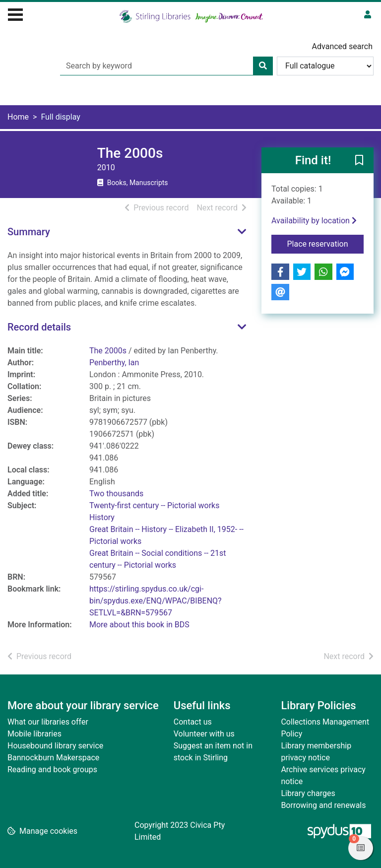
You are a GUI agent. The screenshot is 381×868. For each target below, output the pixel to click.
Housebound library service (55, 746)
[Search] (263, 66)
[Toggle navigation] (15, 13)
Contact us (193, 722)
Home (18, 117)
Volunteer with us (204, 734)
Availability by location (314, 221)
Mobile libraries (34, 734)
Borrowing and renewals (323, 805)
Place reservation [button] (326, 243)
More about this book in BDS (139, 625)
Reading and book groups (52, 769)
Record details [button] (39, 327)
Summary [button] (29, 232)
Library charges (308, 793)
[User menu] (368, 15)
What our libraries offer (48, 722)
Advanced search (342, 46)
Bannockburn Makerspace (53, 758)
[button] (359, 161)
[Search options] (325, 66)
